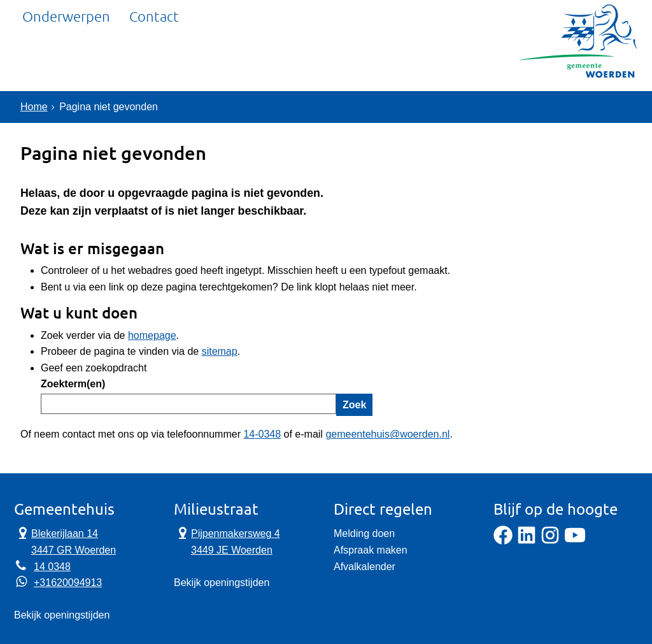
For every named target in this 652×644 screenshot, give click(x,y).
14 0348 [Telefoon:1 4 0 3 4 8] (52, 567)
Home (34, 107)
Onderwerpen (66, 60)
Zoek (354, 405)
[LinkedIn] (527, 541)
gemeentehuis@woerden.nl (387, 434)
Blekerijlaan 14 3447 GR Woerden (65, 541)
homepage (152, 335)
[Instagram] (550, 541)
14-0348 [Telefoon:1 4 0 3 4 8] (262, 434)
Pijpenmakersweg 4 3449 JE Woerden (227, 541)
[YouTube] (575, 541)
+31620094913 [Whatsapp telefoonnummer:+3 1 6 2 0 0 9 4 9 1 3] (68, 583)
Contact (154, 60)
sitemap (220, 351)
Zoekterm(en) (73, 384)
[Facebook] (503, 541)
